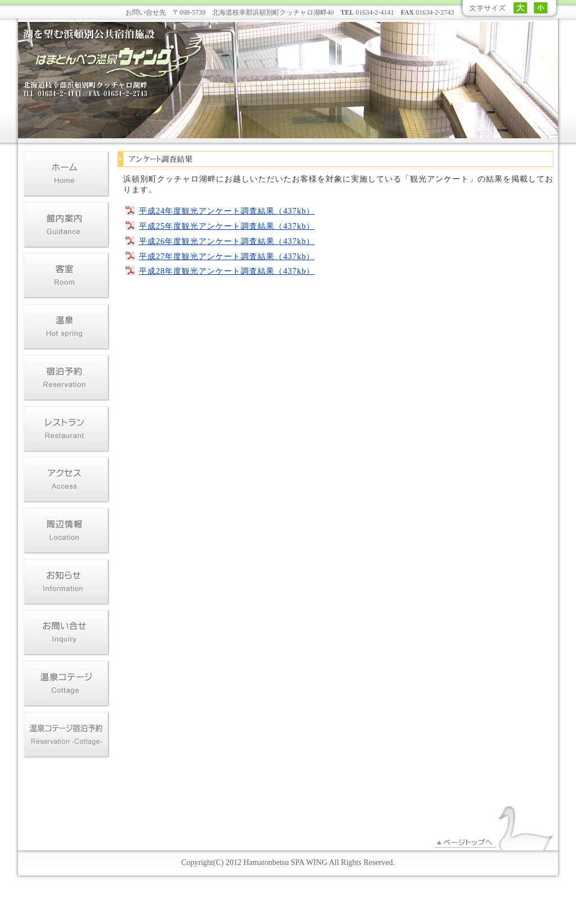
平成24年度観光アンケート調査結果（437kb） (227, 211)
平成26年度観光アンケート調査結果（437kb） (227, 241)
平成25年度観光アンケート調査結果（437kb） (227, 226)
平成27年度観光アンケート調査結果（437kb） (227, 256)
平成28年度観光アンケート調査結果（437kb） (227, 271)
